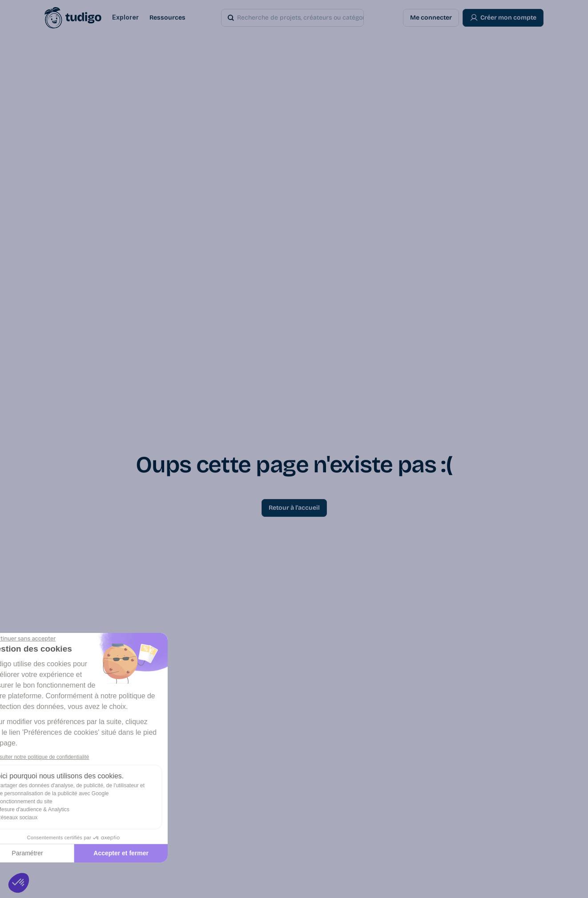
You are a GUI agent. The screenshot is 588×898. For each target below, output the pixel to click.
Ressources (167, 18)
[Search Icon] (306, 18)
